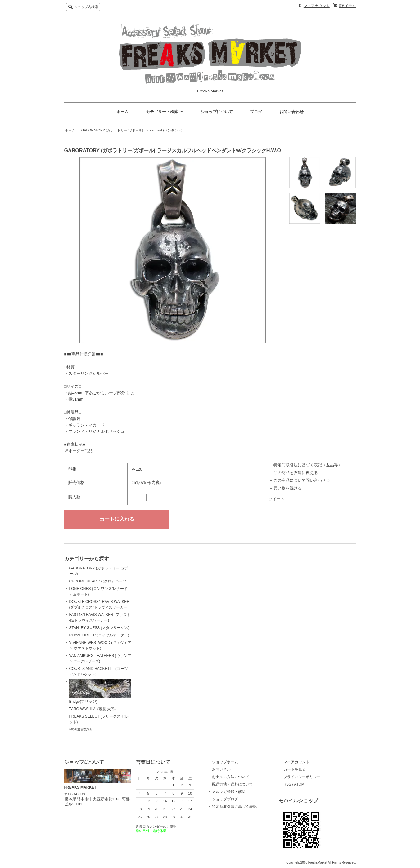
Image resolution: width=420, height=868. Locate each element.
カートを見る (295, 769)
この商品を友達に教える (296, 473)
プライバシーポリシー (302, 777)
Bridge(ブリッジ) (100, 691)
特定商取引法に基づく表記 (234, 807)
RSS (287, 784)
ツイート (277, 499)
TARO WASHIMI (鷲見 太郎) (93, 709)
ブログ (256, 112)
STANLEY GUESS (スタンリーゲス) (99, 628)
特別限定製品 (80, 729)
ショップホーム (225, 762)
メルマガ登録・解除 (229, 792)
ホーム (122, 112)
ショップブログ (225, 799)
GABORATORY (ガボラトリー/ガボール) (112, 130)
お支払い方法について (231, 777)
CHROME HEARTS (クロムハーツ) (98, 581)
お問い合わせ (291, 112)
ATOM (299, 784)
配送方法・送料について (233, 784)
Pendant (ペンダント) (166, 130)
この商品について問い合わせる (302, 480)
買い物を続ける (288, 488)
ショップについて (217, 112)
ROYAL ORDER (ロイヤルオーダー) (99, 635)
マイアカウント (317, 6)
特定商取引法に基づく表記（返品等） (308, 465)
